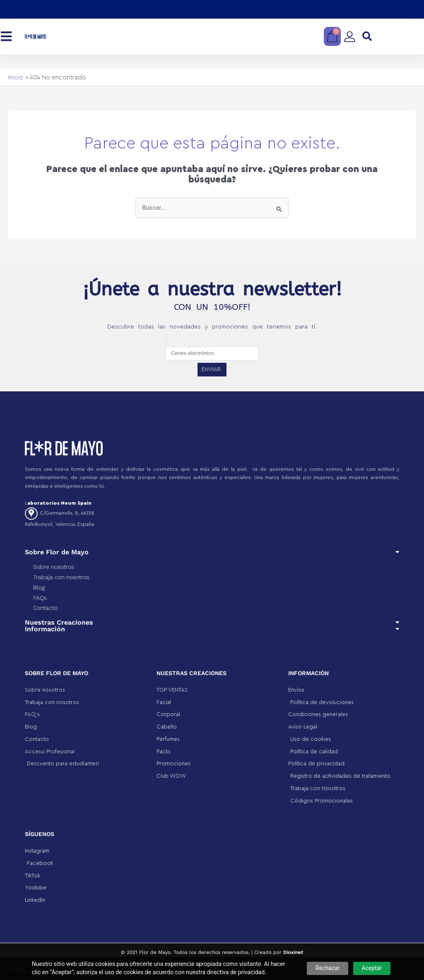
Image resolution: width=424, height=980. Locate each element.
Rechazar (328, 968)
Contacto (45, 608)
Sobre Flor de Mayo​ (57, 552)
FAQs (40, 598)
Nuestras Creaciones (59, 622)
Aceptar (372, 968)
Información (45, 629)
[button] (367, 37)
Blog (39, 587)
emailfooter (167, 341)
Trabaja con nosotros (61, 577)
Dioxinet (293, 952)
